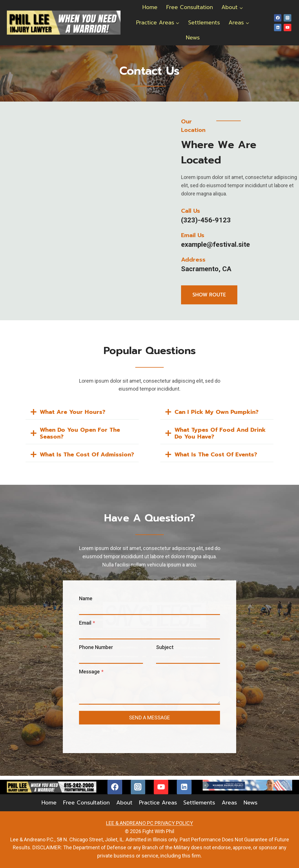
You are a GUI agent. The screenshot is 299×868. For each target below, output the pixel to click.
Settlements (204, 23)
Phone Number (97, 650)
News (193, 38)
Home (150, 7)
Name (87, 602)
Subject (165, 650)
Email (88, 626)
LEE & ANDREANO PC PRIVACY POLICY (149, 823)
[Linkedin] (278, 28)
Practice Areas (158, 803)
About (124, 803)
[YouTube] (287, 28)
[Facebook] (278, 18)
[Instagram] (287, 18)
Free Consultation (190, 7)
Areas (229, 803)
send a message (149, 721)
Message (92, 675)
